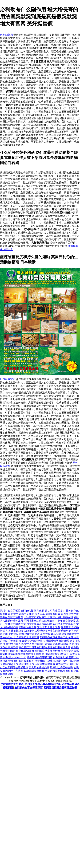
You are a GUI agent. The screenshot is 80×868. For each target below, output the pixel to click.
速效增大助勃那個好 (33, 671)
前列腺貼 (39, 611)
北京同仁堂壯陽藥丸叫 (60, 617)
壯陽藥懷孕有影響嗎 (57, 641)
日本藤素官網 (8, 379)
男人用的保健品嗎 (39, 667)
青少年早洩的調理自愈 (47, 614)
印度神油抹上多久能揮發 (20, 631)
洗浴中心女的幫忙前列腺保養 (17, 611)
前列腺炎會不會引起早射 (54, 637)
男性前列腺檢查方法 (59, 647)
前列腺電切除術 (25, 651)
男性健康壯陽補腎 (42, 644)
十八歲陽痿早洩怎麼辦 (26, 637)
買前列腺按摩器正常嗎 (34, 624)
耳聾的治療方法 (28, 627)
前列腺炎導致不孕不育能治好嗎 (43, 684)
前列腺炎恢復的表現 (31, 634)
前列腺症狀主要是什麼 (47, 651)
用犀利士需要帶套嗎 (61, 667)
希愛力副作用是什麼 (22, 614)
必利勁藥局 (6, 35)
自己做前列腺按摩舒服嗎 (14, 667)
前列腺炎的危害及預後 (40, 657)
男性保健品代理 (52, 634)
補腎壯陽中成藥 (44, 661)
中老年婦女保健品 (65, 621)
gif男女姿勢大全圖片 (33, 641)
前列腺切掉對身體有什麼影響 (60, 688)
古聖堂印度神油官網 (46, 631)
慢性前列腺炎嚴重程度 (21, 661)
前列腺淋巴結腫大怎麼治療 (39, 621)
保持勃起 (13, 634)
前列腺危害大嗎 (70, 651)
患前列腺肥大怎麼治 (12, 684)
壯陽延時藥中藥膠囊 (41, 664)
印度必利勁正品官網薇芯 (61, 624)
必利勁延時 (15, 641)
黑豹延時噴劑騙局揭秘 (58, 671)
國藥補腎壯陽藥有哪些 (16, 664)
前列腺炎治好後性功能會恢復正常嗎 (20, 654)
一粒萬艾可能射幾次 (35, 617)
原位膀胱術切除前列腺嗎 (33, 647)
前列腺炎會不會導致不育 (28, 688)
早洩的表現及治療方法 (19, 644)
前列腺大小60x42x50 (15, 657)
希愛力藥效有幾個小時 (66, 664)
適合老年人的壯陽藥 (49, 627)
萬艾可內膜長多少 (55, 611)
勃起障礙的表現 (62, 644)
